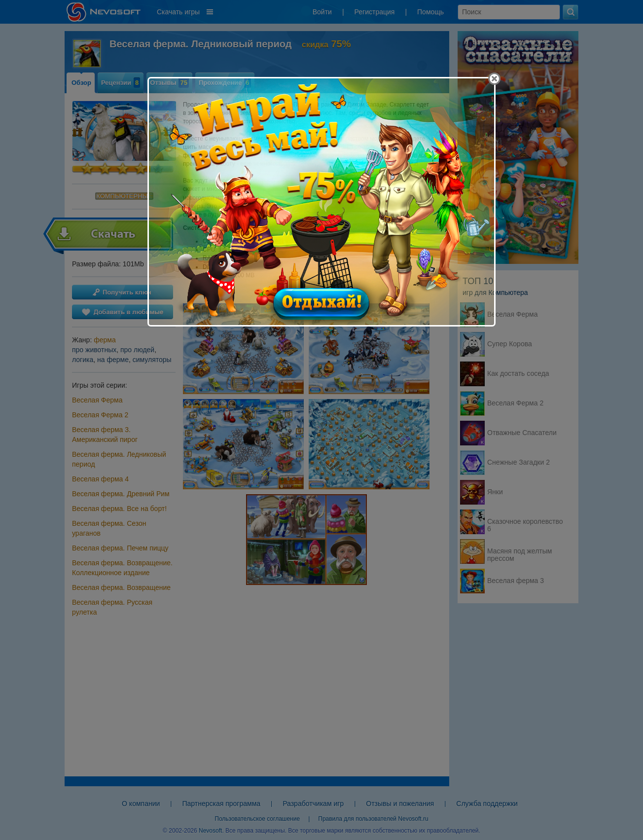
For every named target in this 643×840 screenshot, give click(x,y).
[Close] (494, 79)
